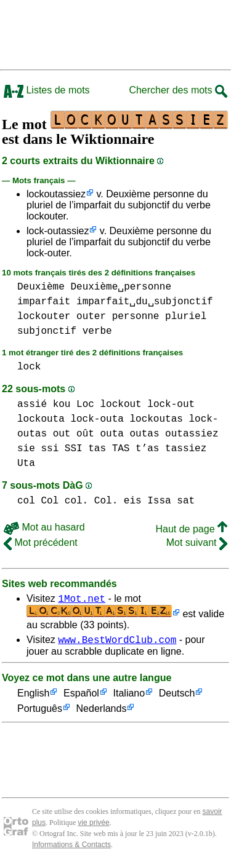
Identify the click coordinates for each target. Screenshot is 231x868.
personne (136, 317)
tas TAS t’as (124, 449)
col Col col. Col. (67, 501)
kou (62, 404)
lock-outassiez (58, 231)
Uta (26, 464)
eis (133, 501)
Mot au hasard (44, 527)
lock (29, 367)
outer (91, 317)
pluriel (186, 317)
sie (26, 449)
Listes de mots (47, 90)
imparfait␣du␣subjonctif (145, 302)
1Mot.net (82, 600)
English (33, 697)
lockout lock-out (147, 404)
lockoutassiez (56, 194)
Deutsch (177, 697)
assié (32, 404)
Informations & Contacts (71, 848)
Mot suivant (197, 542)
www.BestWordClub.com (117, 643)
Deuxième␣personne (121, 287)
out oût (74, 434)
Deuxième (41, 287)
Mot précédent (41, 542)
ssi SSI (61, 449)
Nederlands (102, 713)
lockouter (44, 317)
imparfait (44, 302)
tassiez (186, 449)
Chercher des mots (178, 90)
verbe (97, 331)
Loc (85, 404)
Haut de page (191, 529)
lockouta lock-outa (71, 419)
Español (81, 697)
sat (186, 501)
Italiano (129, 697)
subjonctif (47, 331)
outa (111, 434)
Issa (159, 501)
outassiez (192, 434)
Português (40, 713)
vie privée (93, 826)
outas (144, 434)
